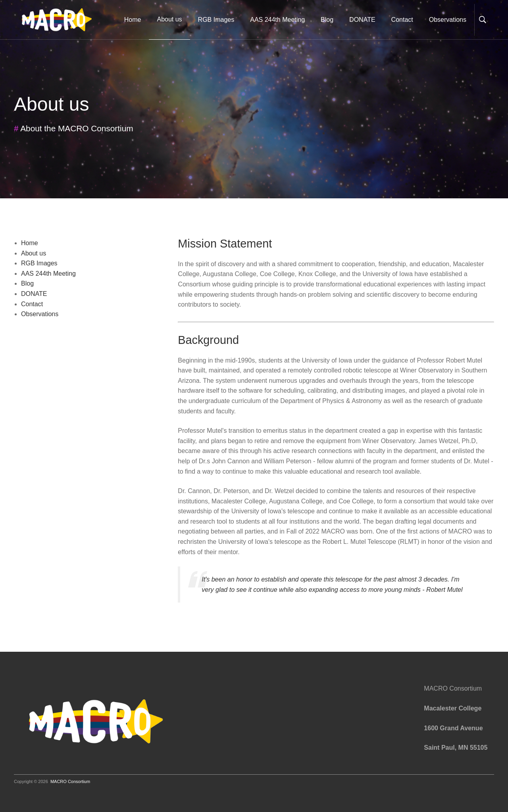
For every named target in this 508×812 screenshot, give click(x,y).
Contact (402, 20)
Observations (448, 20)
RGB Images (216, 20)
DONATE (362, 20)
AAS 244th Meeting (277, 20)
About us (34, 253)
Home (133, 20)
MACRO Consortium (70, 781)
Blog (327, 20)
